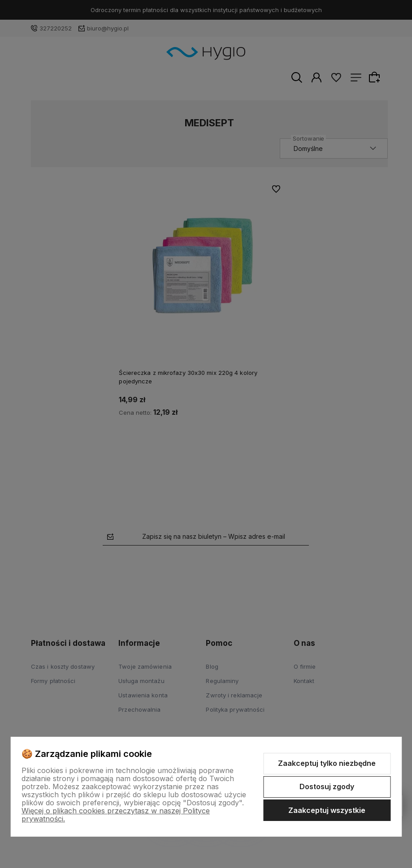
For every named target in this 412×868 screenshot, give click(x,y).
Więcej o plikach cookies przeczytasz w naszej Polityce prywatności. (116, 815)
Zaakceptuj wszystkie (327, 810)
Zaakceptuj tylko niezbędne (327, 763)
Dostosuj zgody (327, 786)
